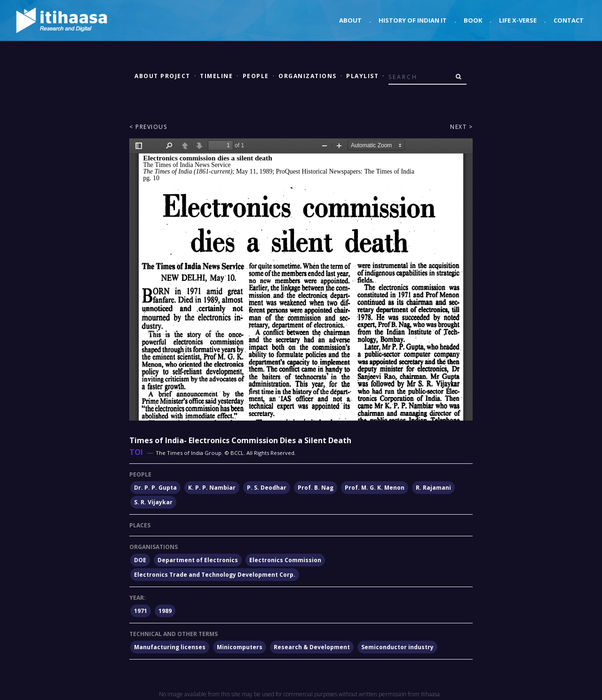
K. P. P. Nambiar (212, 488)
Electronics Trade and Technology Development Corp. (215, 575)
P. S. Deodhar (267, 488)
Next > (461, 127)
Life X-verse (518, 20)
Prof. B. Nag (316, 488)
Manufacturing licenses (170, 647)
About (350, 20)
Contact (569, 20)
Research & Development (312, 647)
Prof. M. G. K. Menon (375, 488)
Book (473, 20)
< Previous (148, 127)
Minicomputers (240, 647)
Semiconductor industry (397, 647)
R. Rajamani (433, 488)
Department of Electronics (198, 560)
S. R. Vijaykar (153, 502)
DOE (140, 560)
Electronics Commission (285, 560)
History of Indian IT (413, 20)
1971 (141, 611)
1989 (165, 611)
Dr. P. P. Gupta (155, 488)
